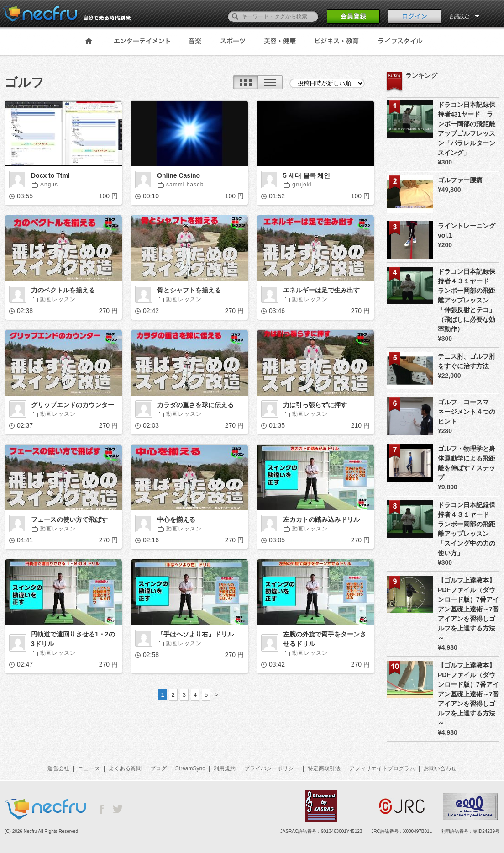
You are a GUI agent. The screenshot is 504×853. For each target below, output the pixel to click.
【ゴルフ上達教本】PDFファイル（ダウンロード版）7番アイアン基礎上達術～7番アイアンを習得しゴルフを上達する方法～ (468, 609)
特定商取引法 (324, 768)
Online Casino (178, 175)
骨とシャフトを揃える (189, 290)
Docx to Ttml (50, 175)
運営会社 (58, 768)
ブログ (158, 768)
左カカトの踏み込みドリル (321, 519)
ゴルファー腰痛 (460, 180)
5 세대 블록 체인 (307, 175)
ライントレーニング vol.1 (467, 230)
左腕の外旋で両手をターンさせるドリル (325, 639)
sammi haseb (185, 185)
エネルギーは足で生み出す (321, 290)
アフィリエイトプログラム (382, 768)
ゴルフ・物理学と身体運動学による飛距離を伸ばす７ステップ (467, 463)
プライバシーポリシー (272, 768)
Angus (49, 185)
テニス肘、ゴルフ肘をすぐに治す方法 (467, 361)
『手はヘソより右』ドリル (195, 634)
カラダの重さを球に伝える (195, 405)
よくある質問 (125, 768)
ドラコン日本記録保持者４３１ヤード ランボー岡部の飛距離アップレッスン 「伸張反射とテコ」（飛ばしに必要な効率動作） (467, 300)
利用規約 (225, 768)
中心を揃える (176, 519)
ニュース (89, 768)
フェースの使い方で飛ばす (69, 519)
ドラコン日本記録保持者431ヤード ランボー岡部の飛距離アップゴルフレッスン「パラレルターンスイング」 (467, 129)
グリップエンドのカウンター (73, 405)
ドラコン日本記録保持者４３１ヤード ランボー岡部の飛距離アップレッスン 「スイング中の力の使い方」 (467, 529)
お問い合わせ (440, 768)
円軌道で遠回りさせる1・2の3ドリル (73, 639)
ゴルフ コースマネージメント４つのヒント (467, 412)
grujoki (302, 185)
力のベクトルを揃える (63, 290)
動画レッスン (58, 299)
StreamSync (190, 768)
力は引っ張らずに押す (315, 405)
